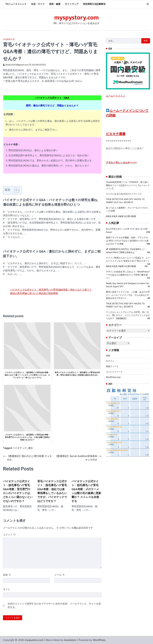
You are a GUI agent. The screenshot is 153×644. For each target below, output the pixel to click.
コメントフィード (114, 372)
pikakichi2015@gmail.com (16, 65)
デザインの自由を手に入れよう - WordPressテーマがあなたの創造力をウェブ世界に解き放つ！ (128, 275)
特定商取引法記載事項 (94, 4)
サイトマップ (72, 4)
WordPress (99, 640)
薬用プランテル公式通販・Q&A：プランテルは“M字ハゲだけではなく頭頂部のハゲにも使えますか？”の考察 (127, 241)
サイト (7, 589)
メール (60, 575)
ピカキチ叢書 (116, 134)
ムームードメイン (115, 96)
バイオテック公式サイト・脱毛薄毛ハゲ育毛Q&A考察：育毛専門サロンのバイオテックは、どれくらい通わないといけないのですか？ (18, 491)
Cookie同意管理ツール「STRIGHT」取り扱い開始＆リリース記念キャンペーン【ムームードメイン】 (128, 185)
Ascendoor (70, 640)
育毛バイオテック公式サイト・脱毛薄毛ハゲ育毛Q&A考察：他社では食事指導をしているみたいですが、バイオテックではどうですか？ (52, 491)
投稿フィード (112, 366)
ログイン (110, 361)
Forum (109, 232)
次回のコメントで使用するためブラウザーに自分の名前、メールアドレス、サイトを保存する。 (54, 605)
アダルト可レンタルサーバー (121, 163)
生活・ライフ (38, 4)
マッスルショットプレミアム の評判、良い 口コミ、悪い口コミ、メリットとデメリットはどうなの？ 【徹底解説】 (128, 315)
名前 (7, 575)
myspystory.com (76, 18)
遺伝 (30, 448)
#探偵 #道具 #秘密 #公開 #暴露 (121, 216)
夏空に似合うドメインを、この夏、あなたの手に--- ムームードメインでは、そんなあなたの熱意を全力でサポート (128, 295)
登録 (108, 356)
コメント (9, 534)
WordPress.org (113, 377)
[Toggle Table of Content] (15, 190)
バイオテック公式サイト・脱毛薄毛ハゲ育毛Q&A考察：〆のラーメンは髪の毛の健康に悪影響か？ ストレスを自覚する (86, 491)
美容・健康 (55, 4)
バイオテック (9, 39)
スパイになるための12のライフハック (124, 194)
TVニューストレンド (16, 4)
